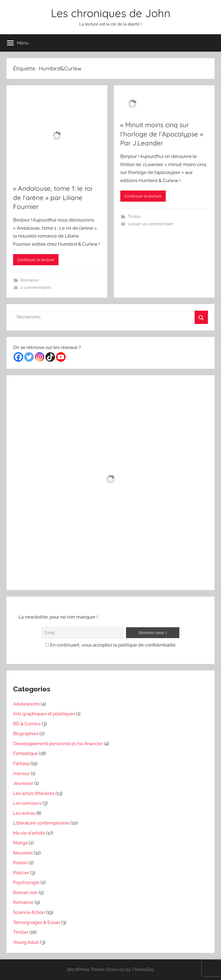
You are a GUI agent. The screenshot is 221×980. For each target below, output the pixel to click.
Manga (20, 843)
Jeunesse (23, 783)
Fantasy (21, 763)
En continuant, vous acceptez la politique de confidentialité (110, 645)
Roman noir (25, 892)
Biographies (26, 734)
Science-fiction (29, 912)
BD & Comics (27, 724)
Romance (30, 280)
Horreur (21, 773)
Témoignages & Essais (37, 922)
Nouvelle (23, 853)
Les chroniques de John (111, 13)
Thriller (134, 217)
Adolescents (26, 704)
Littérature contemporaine (41, 823)
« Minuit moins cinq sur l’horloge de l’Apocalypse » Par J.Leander (162, 134)
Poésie (20, 863)
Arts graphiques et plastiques (44, 714)
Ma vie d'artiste (29, 833)
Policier (21, 873)
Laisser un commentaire (151, 224)
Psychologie (26, 882)
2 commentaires (36, 288)
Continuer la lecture (36, 260)
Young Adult (26, 942)
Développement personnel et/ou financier (58, 744)
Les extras (24, 813)
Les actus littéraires (34, 793)
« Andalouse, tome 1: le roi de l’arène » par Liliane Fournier (53, 197)
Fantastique (25, 753)
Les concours (27, 803)
